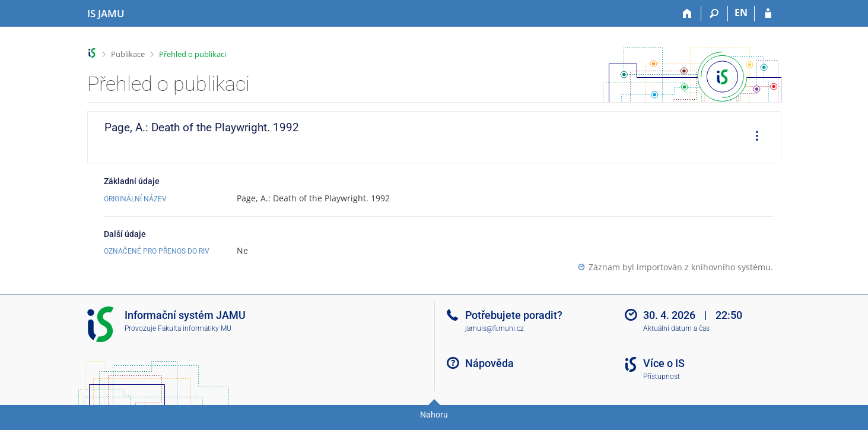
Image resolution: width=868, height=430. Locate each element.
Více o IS (664, 363)
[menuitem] (753, 137)
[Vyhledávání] (715, 14)
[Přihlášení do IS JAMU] (768, 14)
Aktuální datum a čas (676, 328)
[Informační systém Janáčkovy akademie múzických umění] (106, 14)
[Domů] (688, 14)
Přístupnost (662, 377)
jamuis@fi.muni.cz (495, 328)
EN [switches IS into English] (741, 12)
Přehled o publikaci (193, 54)
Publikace (128, 54)
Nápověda (489, 363)
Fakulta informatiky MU (195, 328)
